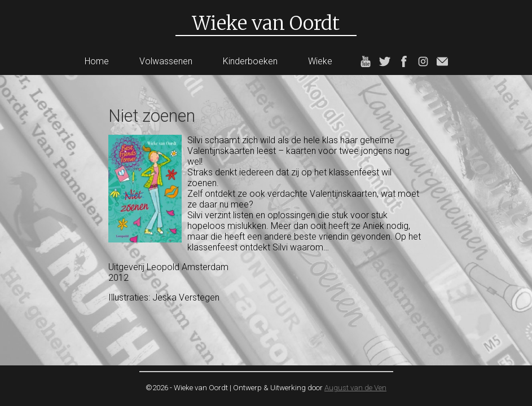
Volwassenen (166, 61)
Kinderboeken (250, 61)
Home (97, 61)
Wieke (320, 61)
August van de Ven (355, 388)
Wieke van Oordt (266, 23)
